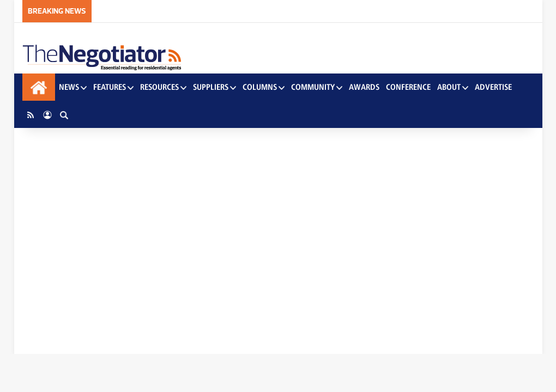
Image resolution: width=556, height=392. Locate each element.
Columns (264, 87)
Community (317, 87)
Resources (163, 87)
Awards (364, 87)
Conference (408, 87)
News (73, 87)
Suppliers (214, 87)
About (453, 87)
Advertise (493, 87)
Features (113, 87)
